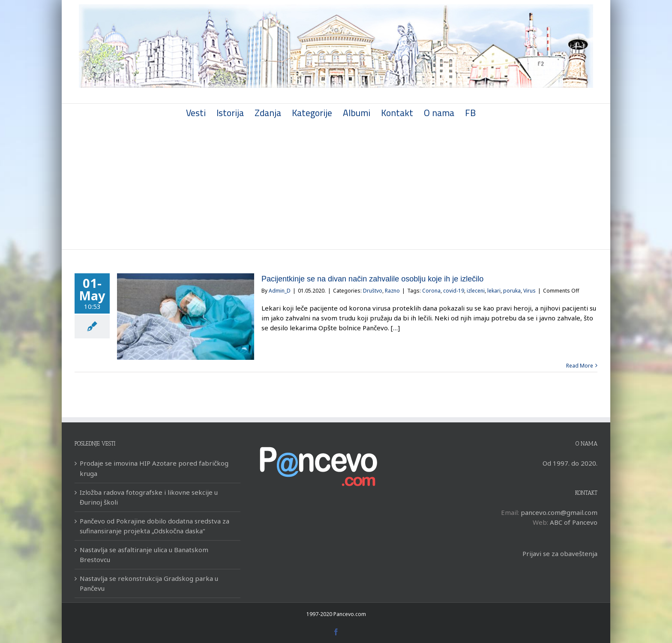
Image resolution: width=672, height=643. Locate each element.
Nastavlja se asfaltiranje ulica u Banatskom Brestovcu (142, 555)
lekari (492, 291)
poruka (510, 291)
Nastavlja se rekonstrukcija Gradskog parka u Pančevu (147, 583)
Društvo (371, 291)
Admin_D (278, 291)
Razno (391, 291)
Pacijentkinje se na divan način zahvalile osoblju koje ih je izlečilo (371, 279)
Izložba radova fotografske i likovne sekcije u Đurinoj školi (147, 497)
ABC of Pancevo (571, 522)
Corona (430, 291)
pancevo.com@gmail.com (557, 512)
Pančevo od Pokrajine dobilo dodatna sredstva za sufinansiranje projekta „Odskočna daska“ (153, 526)
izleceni (474, 291)
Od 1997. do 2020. (568, 463)
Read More (578, 366)
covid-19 (452, 291)
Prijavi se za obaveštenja (558, 553)
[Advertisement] (334, 185)
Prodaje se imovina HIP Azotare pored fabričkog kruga (152, 468)
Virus (528, 291)
